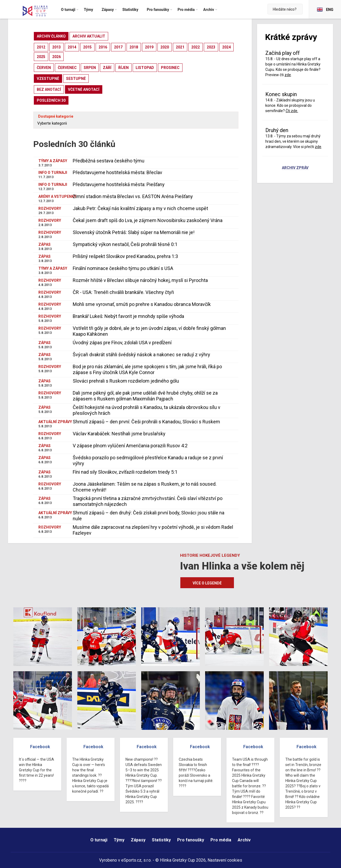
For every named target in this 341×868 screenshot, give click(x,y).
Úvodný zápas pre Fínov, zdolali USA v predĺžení (122, 343)
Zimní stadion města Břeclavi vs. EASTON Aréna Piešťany (133, 196)
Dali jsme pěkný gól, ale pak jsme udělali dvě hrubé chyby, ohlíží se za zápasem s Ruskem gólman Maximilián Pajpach (145, 396)
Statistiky (161, 840)
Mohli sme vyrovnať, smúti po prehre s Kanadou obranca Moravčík (142, 304)
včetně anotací (84, 89)
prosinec (170, 68)
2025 (41, 57)
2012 (41, 47)
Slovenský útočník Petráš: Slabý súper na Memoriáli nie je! (134, 232)
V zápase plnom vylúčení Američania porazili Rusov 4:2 (130, 446)
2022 (196, 47)
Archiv (244, 840)
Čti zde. (292, 111)
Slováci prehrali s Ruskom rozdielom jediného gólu (126, 381)
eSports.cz (131, 860)
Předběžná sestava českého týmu (109, 161)
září (107, 68)
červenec (67, 68)
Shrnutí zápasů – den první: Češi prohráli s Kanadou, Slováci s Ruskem (146, 422)
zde (288, 75)
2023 (211, 47)
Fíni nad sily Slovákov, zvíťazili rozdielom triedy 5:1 (125, 472)
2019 (149, 47)
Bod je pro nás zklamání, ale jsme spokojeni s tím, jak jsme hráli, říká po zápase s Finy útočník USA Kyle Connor (147, 369)
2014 (72, 47)
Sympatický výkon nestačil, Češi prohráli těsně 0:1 (125, 244)
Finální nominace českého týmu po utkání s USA (123, 268)
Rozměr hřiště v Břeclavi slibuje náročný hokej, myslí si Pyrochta (140, 280)
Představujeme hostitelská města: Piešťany (119, 184)
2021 (180, 47)
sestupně (76, 79)
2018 (134, 47)
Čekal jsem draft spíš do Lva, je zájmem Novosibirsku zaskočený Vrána (148, 220)
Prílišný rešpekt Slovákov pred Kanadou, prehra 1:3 (125, 256)
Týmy (119, 840)
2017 (118, 47)
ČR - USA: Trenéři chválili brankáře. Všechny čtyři (123, 292)
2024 (226, 47)
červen (44, 68)
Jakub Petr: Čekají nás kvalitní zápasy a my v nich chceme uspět (140, 208)
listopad (145, 68)
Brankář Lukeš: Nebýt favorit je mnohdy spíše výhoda (128, 316)
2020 (165, 47)
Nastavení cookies (225, 860)
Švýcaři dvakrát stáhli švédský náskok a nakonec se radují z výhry (141, 355)
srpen (90, 68)
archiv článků (51, 36)
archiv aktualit (89, 36)
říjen (123, 68)
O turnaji (99, 840)
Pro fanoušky (191, 840)
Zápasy (138, 840)
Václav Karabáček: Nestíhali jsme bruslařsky (119, 434)
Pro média (221, 840)
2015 (87, 47)
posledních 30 (51, 100)
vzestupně (48, 79)
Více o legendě (207, 583)
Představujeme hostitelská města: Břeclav (117, 172)
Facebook (40, 747)
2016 (103, 47)
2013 (56, 47)
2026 (56, 57)
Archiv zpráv (295, 168)
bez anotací (49, 89)
